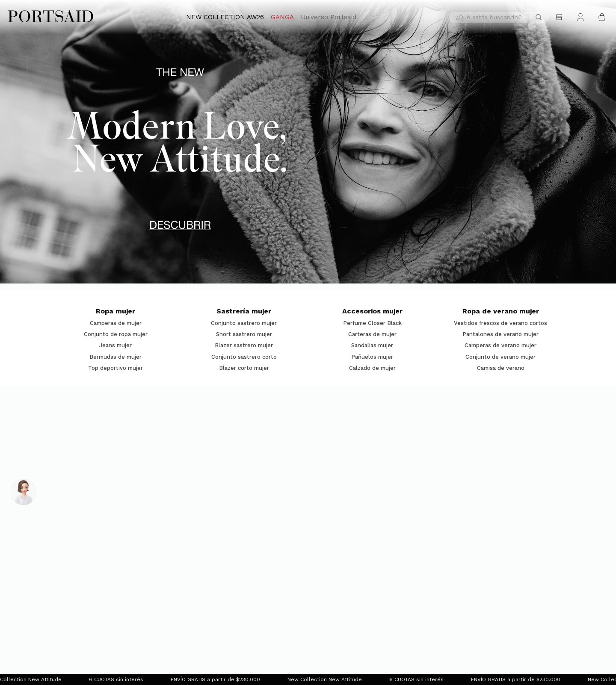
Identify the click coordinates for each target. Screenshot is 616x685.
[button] (304, 275)
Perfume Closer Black (372, 323)
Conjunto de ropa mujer (116, 334)
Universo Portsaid (329, 17)
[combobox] (499, 17)
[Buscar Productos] (539, 17)
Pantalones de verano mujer (500, 334)
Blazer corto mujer (244, 368)
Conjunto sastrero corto (244, 357)
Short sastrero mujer (244, 334)
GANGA (282, 17)
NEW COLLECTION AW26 (225, 17)
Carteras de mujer (372, 334)
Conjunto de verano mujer (500, 357)
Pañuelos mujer (372, 357)
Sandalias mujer (372, 345)
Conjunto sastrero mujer (244, 323)
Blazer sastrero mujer (244, 345)
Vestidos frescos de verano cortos (500, 323)
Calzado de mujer (372, 368)
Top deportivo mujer (115, 368)
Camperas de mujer (116, 323)
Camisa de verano (501, 368)
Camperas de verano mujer (500, 345)
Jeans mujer (115, 345)
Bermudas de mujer (115, 357)
